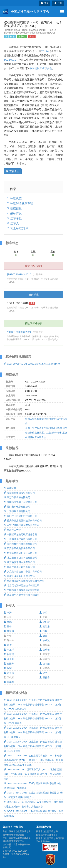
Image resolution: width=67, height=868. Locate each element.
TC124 (45, 51)
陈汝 (43, 613)
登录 (45, 3)
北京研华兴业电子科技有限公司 (22, 595)
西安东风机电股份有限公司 (19, 548)
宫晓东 (45, 626)
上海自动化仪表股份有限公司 (20, 539)
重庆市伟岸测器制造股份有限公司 (23, 521)
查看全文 (13, 171)
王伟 (8, 626)
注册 (58, 3)
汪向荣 (45, 664)
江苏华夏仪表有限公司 (17, 497)
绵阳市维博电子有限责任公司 (20, 502)
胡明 (43, 673)
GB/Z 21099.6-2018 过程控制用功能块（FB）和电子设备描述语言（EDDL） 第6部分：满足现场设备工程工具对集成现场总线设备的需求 (33, 760)
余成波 (45, 640)
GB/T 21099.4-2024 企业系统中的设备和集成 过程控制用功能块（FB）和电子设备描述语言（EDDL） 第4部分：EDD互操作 (33, 746)
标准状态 (16, 198)
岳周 (43, 631)
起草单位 (16, 218)
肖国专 (9, 664)
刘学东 (9, 682)
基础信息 (16, 208)
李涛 (8, 613)
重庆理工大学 (12, 530)
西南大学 (10, 488)
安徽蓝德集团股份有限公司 (19, 493)
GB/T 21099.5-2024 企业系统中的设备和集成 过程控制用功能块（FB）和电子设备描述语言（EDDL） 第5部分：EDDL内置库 (33, 718)
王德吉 (45, 677)
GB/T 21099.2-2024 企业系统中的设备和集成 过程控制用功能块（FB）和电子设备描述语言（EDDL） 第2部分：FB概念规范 (33, 732)
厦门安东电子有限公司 (17, 507)
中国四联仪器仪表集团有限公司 (22, 590)
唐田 (43, 636)
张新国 (9, 654)
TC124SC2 (10, 60)
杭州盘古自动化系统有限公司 (20, 553)
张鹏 (8, 622)
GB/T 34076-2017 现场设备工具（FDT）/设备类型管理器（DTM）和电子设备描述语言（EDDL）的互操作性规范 (33, 774)
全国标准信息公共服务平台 (26, 12)
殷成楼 (45, 650)
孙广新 (45, 622)
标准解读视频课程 (22, 203)
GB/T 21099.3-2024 (19, 332)
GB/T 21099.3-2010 (19, 274)
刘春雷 (9, 673)
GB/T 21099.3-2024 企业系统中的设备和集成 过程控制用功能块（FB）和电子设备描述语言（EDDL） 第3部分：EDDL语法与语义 (33, 705)
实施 (33, 252)
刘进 (8, 645)
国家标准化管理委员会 (47, 835)
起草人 (15, 223)
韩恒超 (9, 631)
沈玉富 (9, 659)
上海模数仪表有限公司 (17, 511)
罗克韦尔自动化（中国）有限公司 (23, 572)
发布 (16, 252)
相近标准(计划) (20, 228)
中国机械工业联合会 (41, 68)
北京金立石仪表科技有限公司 (20, 558)
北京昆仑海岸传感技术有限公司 (22, 585)
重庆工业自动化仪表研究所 (19, 576)
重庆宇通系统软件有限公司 (19, 567)
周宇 (8, 668)
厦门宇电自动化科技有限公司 (20, 516)
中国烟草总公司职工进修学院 (20, 534)
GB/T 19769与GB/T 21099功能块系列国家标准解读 (32, 364)
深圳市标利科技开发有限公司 (20, 544)
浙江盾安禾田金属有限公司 (19, 562)
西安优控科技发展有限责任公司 (22, 525)
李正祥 (9, 650)
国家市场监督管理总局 (47, 831)
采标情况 (16, 213)
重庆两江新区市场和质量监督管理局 (24, 581)
